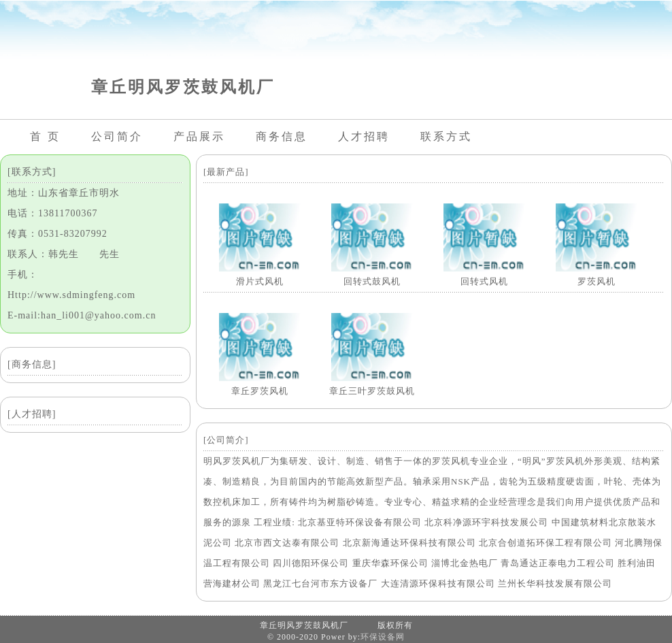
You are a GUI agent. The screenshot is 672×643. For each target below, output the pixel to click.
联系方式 (446, 136)
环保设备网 (383, 637)
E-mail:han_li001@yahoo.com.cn (82, 315)
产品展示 (199, 136)
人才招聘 (364, 136)
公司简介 (117, 136)
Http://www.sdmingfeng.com (71, 295)
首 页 (45, 136)
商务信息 (282, 136)
